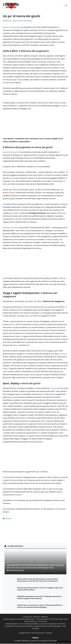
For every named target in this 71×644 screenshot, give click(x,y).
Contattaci (49, 633)
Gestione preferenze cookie (63, 642)
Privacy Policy (28, 617)
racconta (63, 354)
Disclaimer (37, 617)
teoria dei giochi (12, 27)
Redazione (44, 617)
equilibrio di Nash (11, 228)
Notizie (8, 518)
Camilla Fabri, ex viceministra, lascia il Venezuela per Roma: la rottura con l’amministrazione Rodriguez (40, 606)
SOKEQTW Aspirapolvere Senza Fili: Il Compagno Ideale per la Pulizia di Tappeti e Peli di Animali (39, 597)
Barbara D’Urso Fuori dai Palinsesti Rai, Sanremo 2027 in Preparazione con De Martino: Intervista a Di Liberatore (38, 580)
